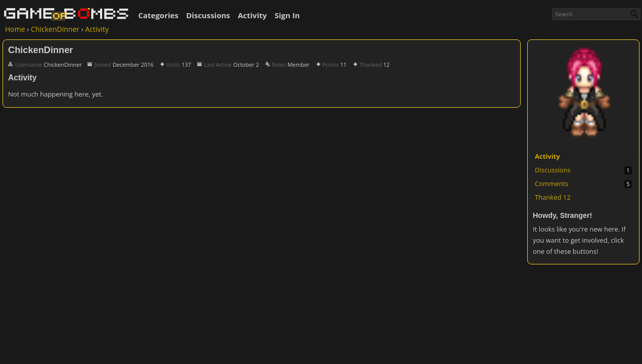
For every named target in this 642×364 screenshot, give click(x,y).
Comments (552, 184)
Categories (158, 15)
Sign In (287, 15)
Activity (252, 15)
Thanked (553, 197)
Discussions (208, 15)
